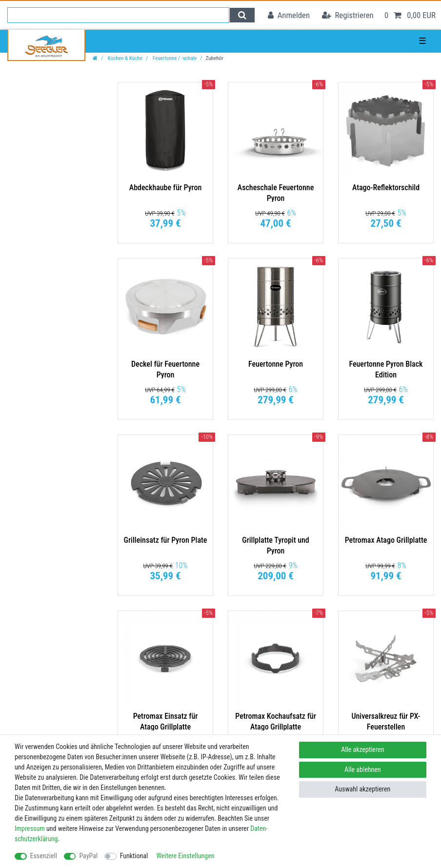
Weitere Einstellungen (185, 856)
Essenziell (44, 856)
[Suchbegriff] (118, 15)
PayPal (88, 856)
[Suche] (242, 15)
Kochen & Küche (124, 58)
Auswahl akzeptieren (362, 789)
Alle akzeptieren (362, 750)
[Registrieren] (348, 15)
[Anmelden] (289, 15)
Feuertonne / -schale (174, 58)
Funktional (134, 856)
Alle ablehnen (363, 769)
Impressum (30, 829)
